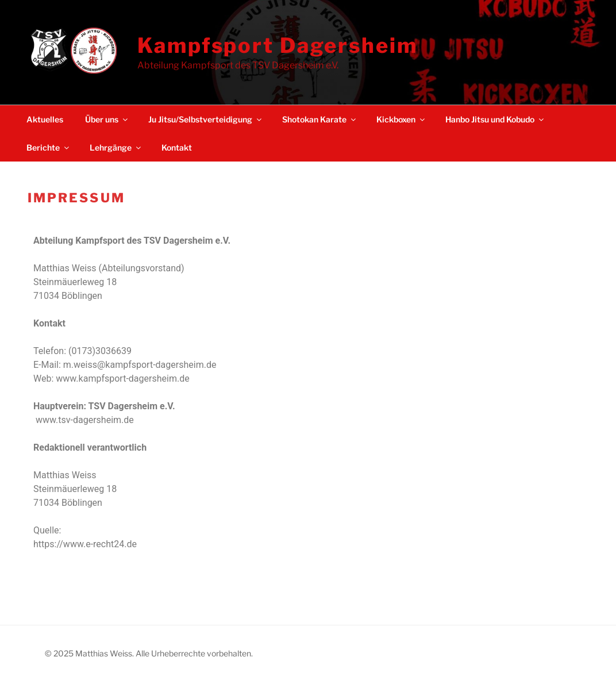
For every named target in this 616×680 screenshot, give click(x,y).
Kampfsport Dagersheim (277, 45)
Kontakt (177, 147)
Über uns (107, 119)
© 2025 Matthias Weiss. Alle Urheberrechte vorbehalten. (149, 653)
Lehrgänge (116, 147)
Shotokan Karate (320, 119)
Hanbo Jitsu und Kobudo (495, 119)
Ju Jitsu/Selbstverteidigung (206, 119)
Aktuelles (45, 119)
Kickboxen (401, 119)
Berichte (49, 147)
